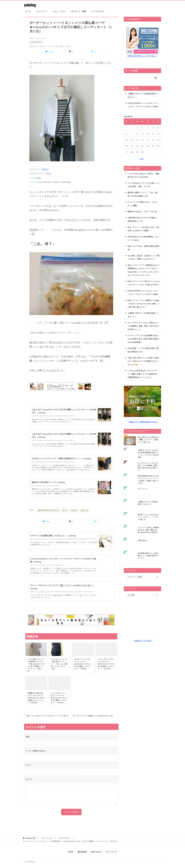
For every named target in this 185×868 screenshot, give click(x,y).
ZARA (39, 178)
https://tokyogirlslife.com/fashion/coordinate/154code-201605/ (53, 416)
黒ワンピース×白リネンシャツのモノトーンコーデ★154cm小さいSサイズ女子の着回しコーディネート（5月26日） (49, 716)
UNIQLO (45, 169)
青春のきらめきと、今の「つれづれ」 (143, 212)
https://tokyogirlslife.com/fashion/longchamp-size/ (48, 565)
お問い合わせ (143, 540)
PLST (49, 173)
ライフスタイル (98, 11)
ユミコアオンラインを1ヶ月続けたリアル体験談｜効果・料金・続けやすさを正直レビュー (143, 326)
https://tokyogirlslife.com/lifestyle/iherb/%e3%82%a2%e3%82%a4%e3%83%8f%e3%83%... (62, 592)
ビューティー (42, 11)
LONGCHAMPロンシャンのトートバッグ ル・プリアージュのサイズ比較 (143, 105)
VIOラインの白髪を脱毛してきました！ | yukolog (54, 536)
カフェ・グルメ (59, 11)
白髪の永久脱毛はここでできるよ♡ (142, 56)
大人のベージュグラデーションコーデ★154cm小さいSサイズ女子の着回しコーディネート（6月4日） (83, 664)
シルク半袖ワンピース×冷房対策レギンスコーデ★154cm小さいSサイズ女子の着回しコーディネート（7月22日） (36, 665)
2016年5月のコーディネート (48, 510)
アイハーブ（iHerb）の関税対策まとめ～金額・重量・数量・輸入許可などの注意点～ (148, 530)
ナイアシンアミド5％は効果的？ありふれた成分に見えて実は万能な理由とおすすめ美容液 (143, 339)
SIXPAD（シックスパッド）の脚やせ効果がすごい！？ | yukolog (63, 458)
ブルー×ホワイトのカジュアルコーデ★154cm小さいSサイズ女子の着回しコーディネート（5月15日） (106, 664)
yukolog (30, 5)
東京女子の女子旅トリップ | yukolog (49, 482)
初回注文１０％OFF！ (144, 641)
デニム (65, 510)
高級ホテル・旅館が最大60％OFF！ (144, 422)
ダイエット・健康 (79, 11)
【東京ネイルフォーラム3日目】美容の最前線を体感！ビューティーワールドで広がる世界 (148, 454)
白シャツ (85, 510)
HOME (71, 852)
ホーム (28, 11)
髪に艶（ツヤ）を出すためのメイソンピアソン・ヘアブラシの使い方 (148, 517)
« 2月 (142, 159)
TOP (31, 838)
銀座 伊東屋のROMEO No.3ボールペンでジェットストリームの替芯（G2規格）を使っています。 (148, 480)
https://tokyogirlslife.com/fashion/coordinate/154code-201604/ (53, 440)
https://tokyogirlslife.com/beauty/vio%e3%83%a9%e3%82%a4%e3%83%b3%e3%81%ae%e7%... (64, 539)
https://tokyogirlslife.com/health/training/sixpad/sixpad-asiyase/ (54, 462)
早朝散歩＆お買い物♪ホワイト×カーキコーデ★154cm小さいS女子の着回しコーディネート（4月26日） (36, 698)
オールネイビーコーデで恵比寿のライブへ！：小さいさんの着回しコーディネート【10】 (59, 664)
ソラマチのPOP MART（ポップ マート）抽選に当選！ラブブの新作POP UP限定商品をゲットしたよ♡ (143, 374)
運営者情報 (82, 852)
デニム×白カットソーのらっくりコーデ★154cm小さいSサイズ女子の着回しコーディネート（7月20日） (59, 698)
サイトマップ (143, 489)
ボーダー (74, 510)
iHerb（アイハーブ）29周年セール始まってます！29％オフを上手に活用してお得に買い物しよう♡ (144, 304)
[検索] (142, 78)
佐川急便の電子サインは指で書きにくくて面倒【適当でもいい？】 (148, 556)
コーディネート (36, 42)
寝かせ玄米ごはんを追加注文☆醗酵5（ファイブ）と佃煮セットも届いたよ (148, 440)
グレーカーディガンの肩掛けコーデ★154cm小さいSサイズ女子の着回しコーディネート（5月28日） (96, 716)
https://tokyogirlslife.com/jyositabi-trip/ (45, 486)
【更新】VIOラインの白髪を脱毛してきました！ (143, 95)
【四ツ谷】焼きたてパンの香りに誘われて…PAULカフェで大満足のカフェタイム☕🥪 (143, 361)
